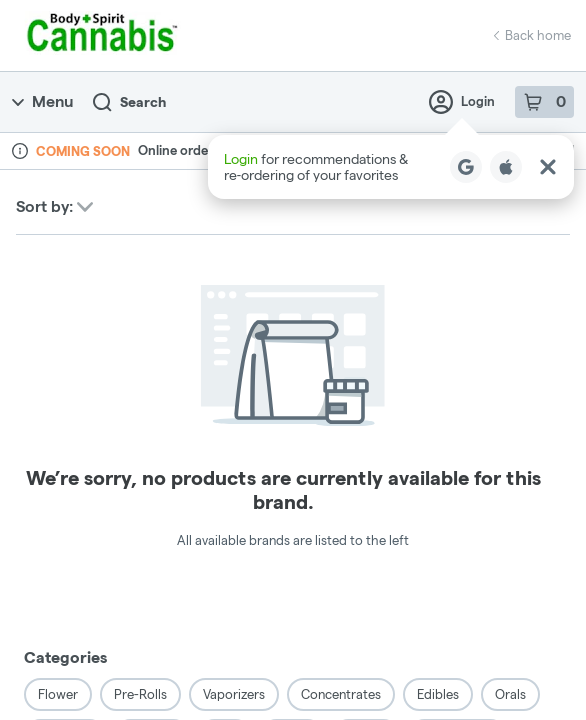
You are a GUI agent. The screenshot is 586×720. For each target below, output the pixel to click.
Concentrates (341, 694)
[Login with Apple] (506, 167)
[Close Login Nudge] (548, 167)
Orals (510, 694)
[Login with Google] (466, 167)
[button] (391, 167)
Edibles (438, 694)
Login (462, 102)
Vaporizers (234, 694)
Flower (58, 694)
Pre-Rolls (140, 694)
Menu (42, 101)
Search (129, 102)
